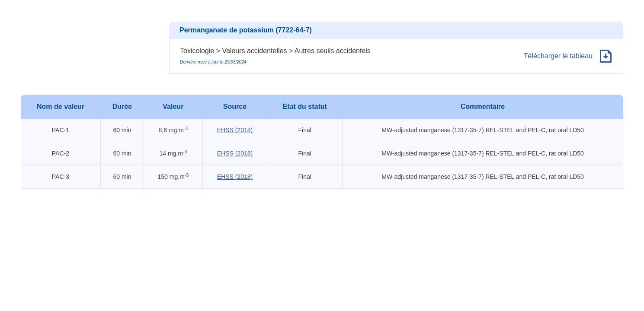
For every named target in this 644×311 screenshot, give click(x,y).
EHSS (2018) (235, 130)
